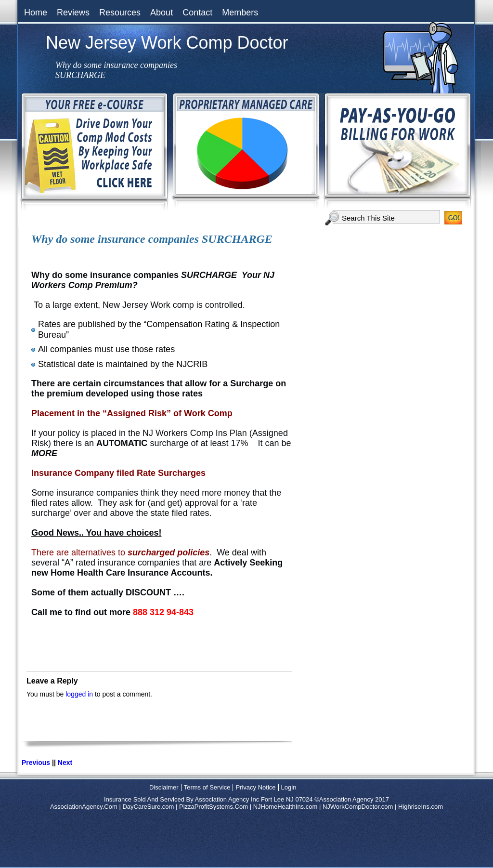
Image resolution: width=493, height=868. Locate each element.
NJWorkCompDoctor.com (358, 807)
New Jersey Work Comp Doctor (167, 43)
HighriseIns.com (421, 807)
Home (36, 13)
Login (289, 787)
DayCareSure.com (148, 807)
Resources (120, 13)
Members (240, 13)
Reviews (73, 13)
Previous (36, 763)
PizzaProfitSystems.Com (214, 807)
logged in (79, 694)
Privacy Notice (255, 787)
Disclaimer (164, 787)
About (162, 13)
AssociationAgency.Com (84, 807)
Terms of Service (207, 787)
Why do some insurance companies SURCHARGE (152, 239)
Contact (197, 13)
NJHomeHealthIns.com (285, 807)
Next (65, 763)
